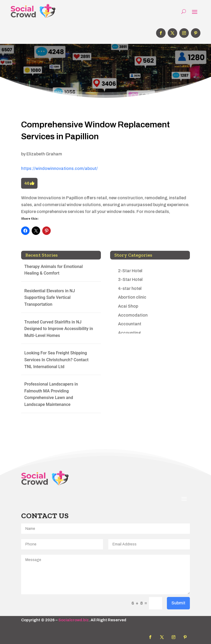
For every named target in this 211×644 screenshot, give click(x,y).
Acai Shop (128, 306)
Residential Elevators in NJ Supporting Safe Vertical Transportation (50, 298)
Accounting (129, 333)
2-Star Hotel (130, 271)
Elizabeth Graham (44, 154)
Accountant (130, 324)
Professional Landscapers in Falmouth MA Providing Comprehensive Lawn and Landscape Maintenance (51, 394)
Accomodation (133, 315)
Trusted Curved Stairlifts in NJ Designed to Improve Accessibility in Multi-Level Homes (59, 329)
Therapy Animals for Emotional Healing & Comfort (53, 270)
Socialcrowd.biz (74, 620)
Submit (178, 603)
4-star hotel (130, 288)
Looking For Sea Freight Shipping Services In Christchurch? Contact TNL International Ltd (56, 360)
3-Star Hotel (130, 279)
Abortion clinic (132, 297)
